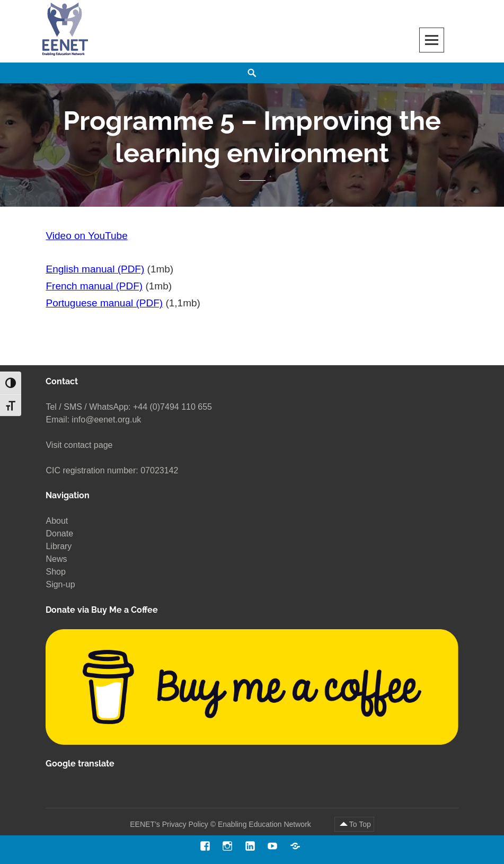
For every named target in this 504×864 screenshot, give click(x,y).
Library (59, 546)
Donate (59, 534)
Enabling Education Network (266, 824)
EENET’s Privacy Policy (169, 824)
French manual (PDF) (94, 286)
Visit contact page (79, 445)
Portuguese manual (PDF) (104, 303)
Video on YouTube (86, 236)
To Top (360, 824)
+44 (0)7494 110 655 (173, 407)
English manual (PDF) (95, 270)
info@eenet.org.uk (106, 420)
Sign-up (60, 584)
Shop (55, 572)
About (57, 521)
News (56, 559)
